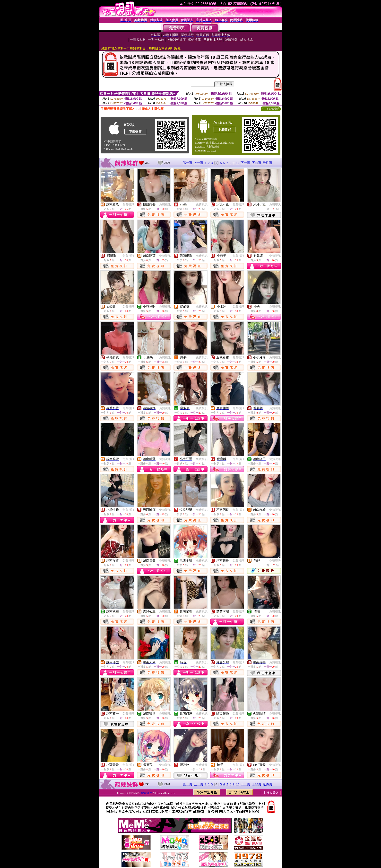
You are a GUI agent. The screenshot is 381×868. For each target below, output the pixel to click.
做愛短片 (147, 793)
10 (238, 163)
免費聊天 (275, 204)
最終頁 (267, 163)
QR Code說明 (271, 109)
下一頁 (245, 163)
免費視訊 (128, 204)
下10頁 (256, 163)
